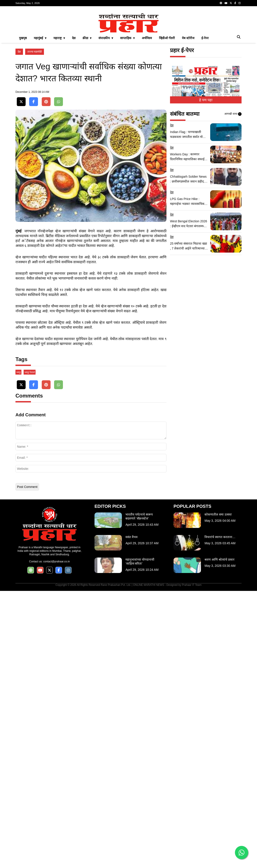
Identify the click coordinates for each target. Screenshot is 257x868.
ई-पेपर (205, 100)
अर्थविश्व (147, 100)
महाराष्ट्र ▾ (59, 100)
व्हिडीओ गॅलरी (167, 100)
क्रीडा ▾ (87, 100)
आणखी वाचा (233, 176)
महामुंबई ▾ (40, 100)
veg (18, 649)
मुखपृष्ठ (23, 100)
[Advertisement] (128, 41)
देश (74, 100)
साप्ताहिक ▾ (127, 100)
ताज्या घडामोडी (35, 114)
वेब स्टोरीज (188, 100)
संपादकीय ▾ (106, 100)
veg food (30, 649)
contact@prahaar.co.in (57, 839)
